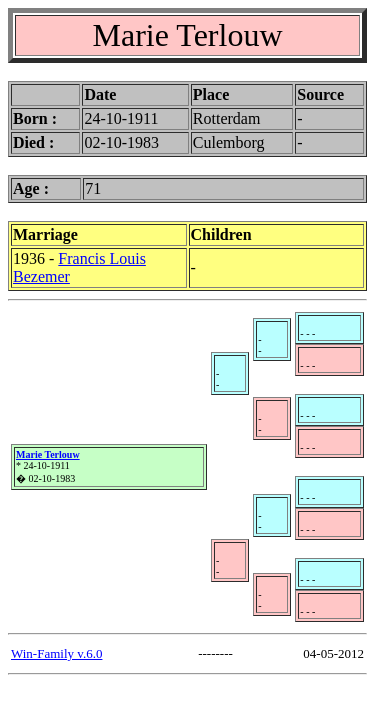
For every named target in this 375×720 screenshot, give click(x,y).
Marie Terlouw (48, 454)
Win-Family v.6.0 (56, 653)
